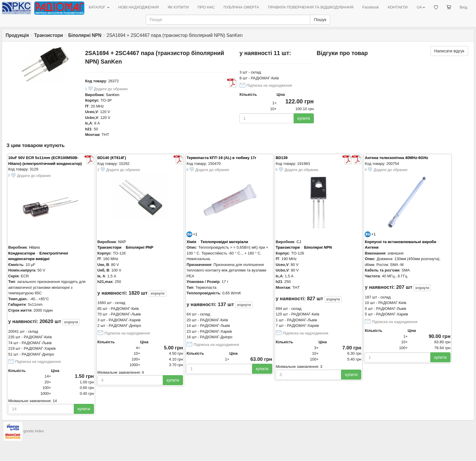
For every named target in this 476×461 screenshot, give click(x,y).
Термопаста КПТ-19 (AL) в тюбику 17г (221, 158)
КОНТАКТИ (398, 7)
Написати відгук (449, 51)
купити (304, 118)
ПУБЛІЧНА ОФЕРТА (242, 7)
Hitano (35, 247)
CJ (299, 242)
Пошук (320, 20)
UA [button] (421, 7)
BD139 (282, 158)
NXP (122, 242)
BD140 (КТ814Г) (112, 158)
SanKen (113, 95)
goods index (34, 431)
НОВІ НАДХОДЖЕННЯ (138, 7)
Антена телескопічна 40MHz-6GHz (396, 158)
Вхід (464, 7)
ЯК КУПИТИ (178, 7)
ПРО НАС (206, 7)
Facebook (370, 7)
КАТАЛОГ (99, 7)
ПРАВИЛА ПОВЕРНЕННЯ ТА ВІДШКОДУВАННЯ (311, 7)
